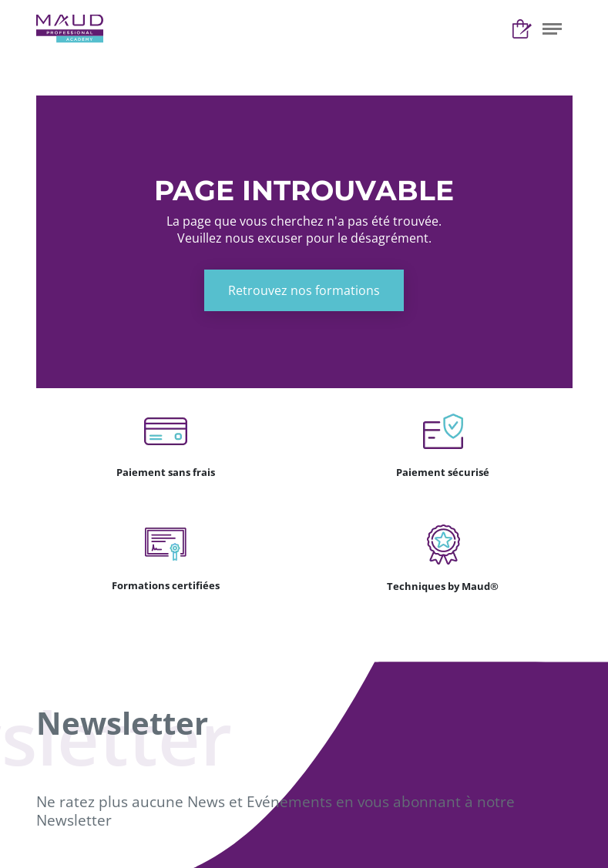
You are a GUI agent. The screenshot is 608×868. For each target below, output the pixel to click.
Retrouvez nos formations (304, 290)
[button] (552, 29)
